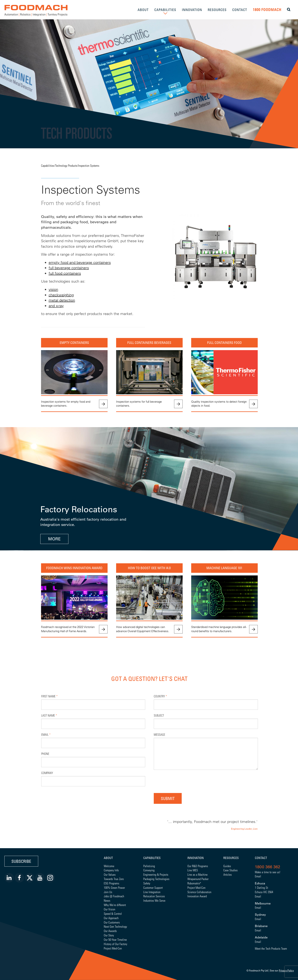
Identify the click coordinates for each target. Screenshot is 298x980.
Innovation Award (197, 896)
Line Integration (152, 892)
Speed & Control (113, 914)
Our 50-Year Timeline (115, 940)
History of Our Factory (115, 944)
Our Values (110, 874)
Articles (227, 874)
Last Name (49, 715)
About (108, 858)
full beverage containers (69, 268)
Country (160, 696)
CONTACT (240, 10)
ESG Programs (111, 883)
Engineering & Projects (156, 874)
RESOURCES (217, 10)
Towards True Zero (114, 879)
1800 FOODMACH (267, 10)
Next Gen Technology (115, 926)
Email (46, 734)
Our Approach (111, 918)
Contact (261, 858)
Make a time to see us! (268, 872)
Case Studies (230, 870)
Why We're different (115, 905)
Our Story (109, 935)
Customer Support (153, 888)
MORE (54, 539)
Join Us (108, 892)
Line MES (193, 870)
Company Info (111, 870)
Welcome (109, 866)
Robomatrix (194, 883)
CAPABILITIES (165, 10)
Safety (147, 883)
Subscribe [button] (21, 861)
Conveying (149, 870)
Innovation (196, 858)
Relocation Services (154, 896)
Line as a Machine (197, 874)
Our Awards (110, 931)
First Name (49, 696)
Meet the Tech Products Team (271, 948)
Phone (45, 754)
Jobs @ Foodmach (114, 896)
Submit (168, 798)
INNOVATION (192, 10)
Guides (227, 866)
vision (53, 289)
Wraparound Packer (198, 879)
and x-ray (56, 306)
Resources (231, 858)
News (107, 900)
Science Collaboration (199, 892)
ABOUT (143, 10)
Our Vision (109, 909)
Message (159, 734)
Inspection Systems (89, 165)
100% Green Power (114, 888)
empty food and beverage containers (80, 262)
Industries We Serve (154, 900)
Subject (159, 715)
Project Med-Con (113, 948)
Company (47, 773)
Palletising (149, 866)
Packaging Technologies (156, 879)
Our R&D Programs (198, 866)
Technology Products (66, 165)
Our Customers (112, 922)
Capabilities (48, 165)
